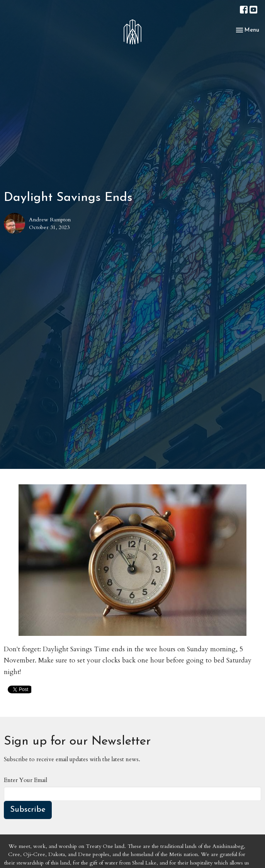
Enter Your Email (25, 780)
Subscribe (28, 810)
